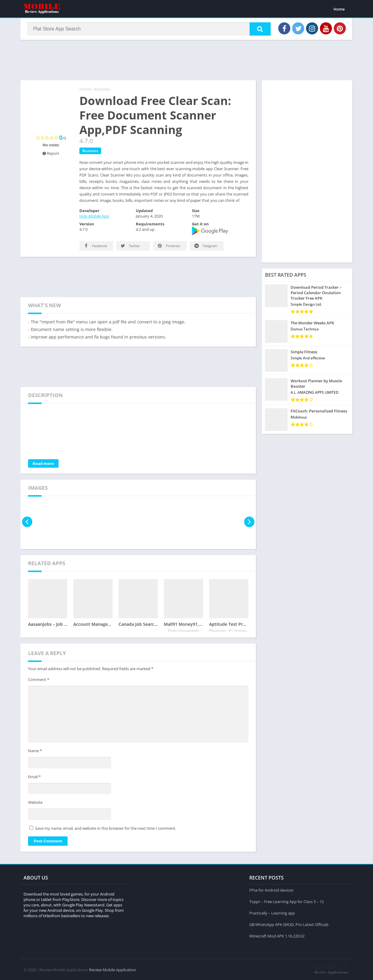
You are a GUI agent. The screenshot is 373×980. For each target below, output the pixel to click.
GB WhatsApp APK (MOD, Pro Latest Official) (289, 924)
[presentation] (27, 522)
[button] (259, 29)
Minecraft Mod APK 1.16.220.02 (277, 936)
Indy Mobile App (94, 217)
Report (51, 154)
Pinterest (168, 246)
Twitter (130, 246)
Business (102, 90)
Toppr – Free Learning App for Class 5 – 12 (287, 901)
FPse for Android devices (271, 890)
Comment (39, 680)
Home (339, 9)
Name (35, 752)
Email (34, 777)
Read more (43, 464)
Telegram (205, 246)
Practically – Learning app (272, 913)
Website (35, 803)
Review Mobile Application (113, 969)
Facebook (95, 246)
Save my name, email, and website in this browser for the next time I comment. (106, 829)
